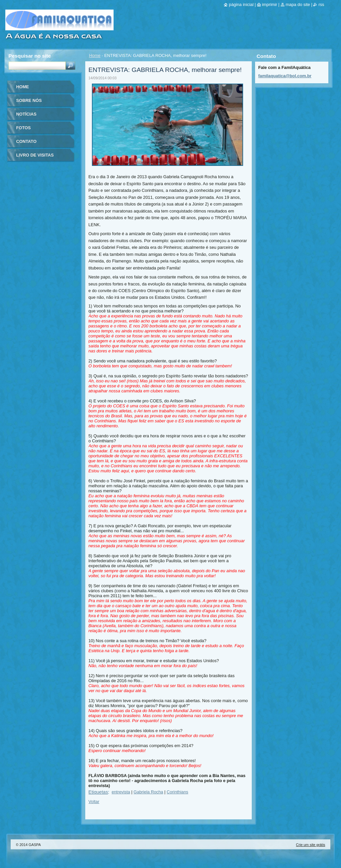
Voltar (94, 802)
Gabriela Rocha (148, 792)
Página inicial (241, 4)
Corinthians (177, 792)
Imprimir (270, 4)
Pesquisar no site (30, 56)
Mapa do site (298, 4)
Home (95, 55)
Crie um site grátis (311, 845)
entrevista (121, 792)
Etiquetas (98, 792)
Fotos (24, 128)
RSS (321, 4)
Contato (26, 141)
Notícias (26, 114)
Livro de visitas (35, 155)
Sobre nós (29, 100)
